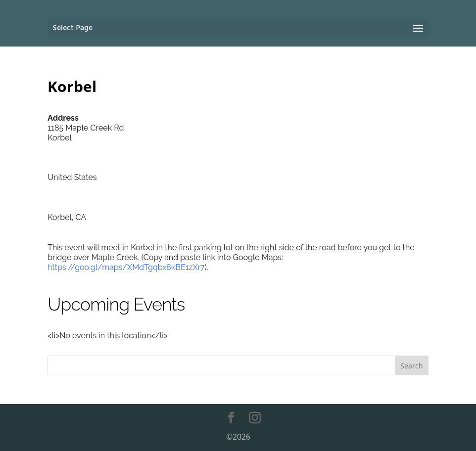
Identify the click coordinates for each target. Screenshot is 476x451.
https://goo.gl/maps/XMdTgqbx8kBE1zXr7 (126, 267)
